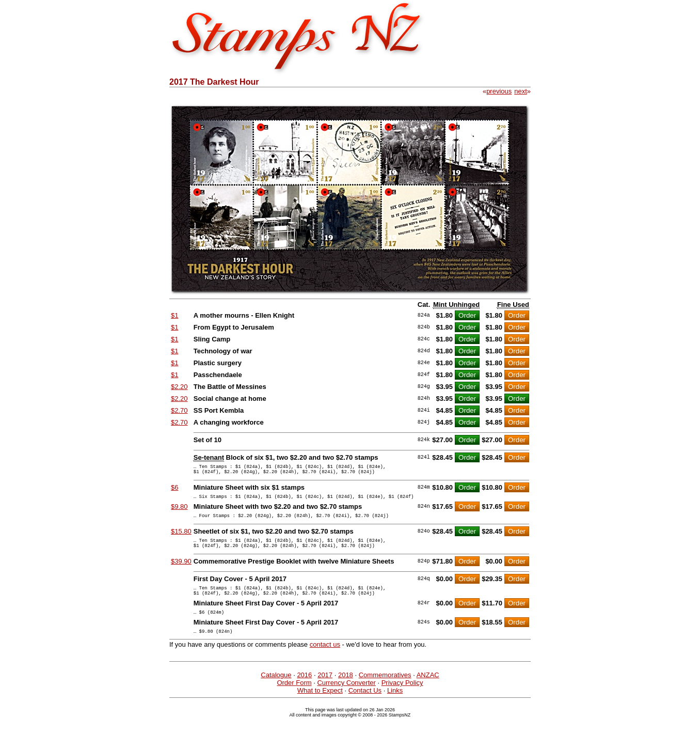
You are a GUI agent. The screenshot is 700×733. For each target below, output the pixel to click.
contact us (325, 660)
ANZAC (428, 690)
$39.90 (181, 571)
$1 (174, 315)
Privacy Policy (402, 698)
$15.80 (181, 537)
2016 (304, 690)
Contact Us (365, 706)
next (521, 91)
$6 (174, 490)
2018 (346, 690)
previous (499, 91)
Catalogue (276, 690)
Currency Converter (346, 698)
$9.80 (179, 511)
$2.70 (179, 410)
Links (395, 706)
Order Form (294, 698)
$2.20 (179, 387)
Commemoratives (385, 690)
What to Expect (320, 706)
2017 (325, 690)
